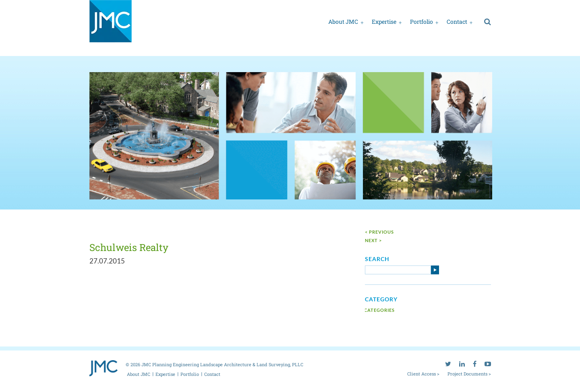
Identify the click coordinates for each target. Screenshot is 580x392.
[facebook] (475, 6)
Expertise (384, 22)
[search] (488, 21)
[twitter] (448, 6)
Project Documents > (469, 373)
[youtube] (488, 6)
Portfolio (422, 22)
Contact (457, 22)
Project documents (417, 7)
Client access (373, 7)
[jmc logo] (111, 26)
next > (373, 240)
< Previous (379, 231)
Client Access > (423, 373)
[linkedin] (462, 6)
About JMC (343, 22)
